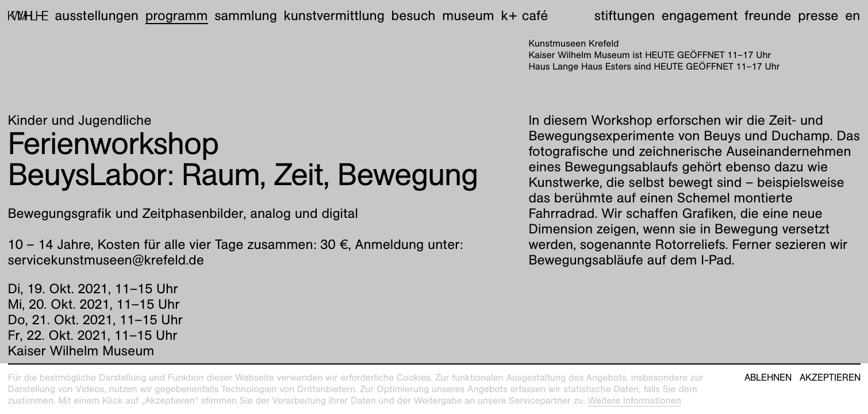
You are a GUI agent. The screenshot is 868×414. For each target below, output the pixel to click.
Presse (818, 16)
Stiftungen (625, 16)
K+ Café (524, 16)
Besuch (414, 16)
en (852, 16)
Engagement (700, 16)
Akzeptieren (830, 378)
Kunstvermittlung (334, 16)
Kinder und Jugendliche (80, 120)
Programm (177, 16)
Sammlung (246, 16)
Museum (468, 16)
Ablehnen (768, 378)
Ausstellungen (97, 16)
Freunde (768, 16)
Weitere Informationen (634, 400)
